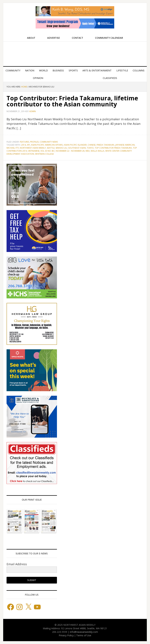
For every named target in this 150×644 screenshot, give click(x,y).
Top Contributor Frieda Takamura (113, 148)
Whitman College (44, 154)
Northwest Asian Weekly (75, 53)
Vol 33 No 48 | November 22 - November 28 (62, 151)
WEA (88, 151)
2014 (24, 145)
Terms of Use (84, 635)
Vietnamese (34, 151)
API (28, 145)
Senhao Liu (61, 148)
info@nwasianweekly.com (84, 632)
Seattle (51, 148)
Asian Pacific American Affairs (47, 145)
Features (24, 142)
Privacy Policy (66, 635)
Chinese (92, 145)
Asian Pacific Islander (75, 145)
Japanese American (125, 145)
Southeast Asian (77, 148)
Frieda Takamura (105, 145)
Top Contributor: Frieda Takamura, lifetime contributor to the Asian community (72, 101)
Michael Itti (13, 148)
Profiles (34, 142)
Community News (49, 142)
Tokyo (90, 148)
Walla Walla (98, 151)
